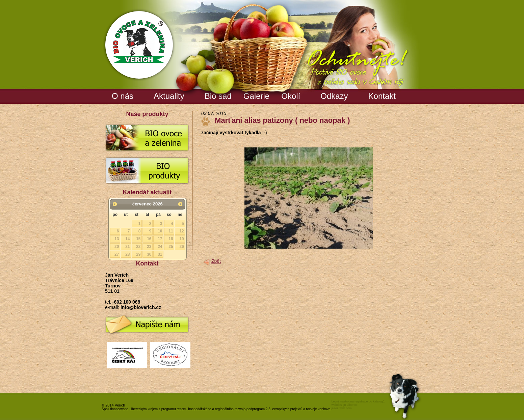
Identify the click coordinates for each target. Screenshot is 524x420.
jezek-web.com (341, 408)
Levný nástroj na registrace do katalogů (358, 401)
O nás (123, 96)
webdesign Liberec (344, 405)
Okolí (291, 96)
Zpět (216, 261)
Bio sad (219, 95)
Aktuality (169, 96)
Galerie (257, 95)
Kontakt (382, 96)
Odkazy (334, 96)
